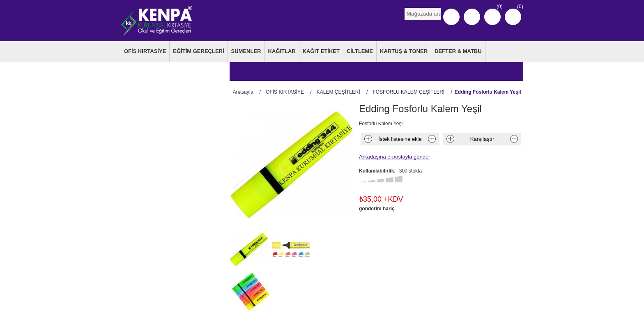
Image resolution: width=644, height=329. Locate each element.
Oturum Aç (472, 17)
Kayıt (451, 17)
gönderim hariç (377, 207)
